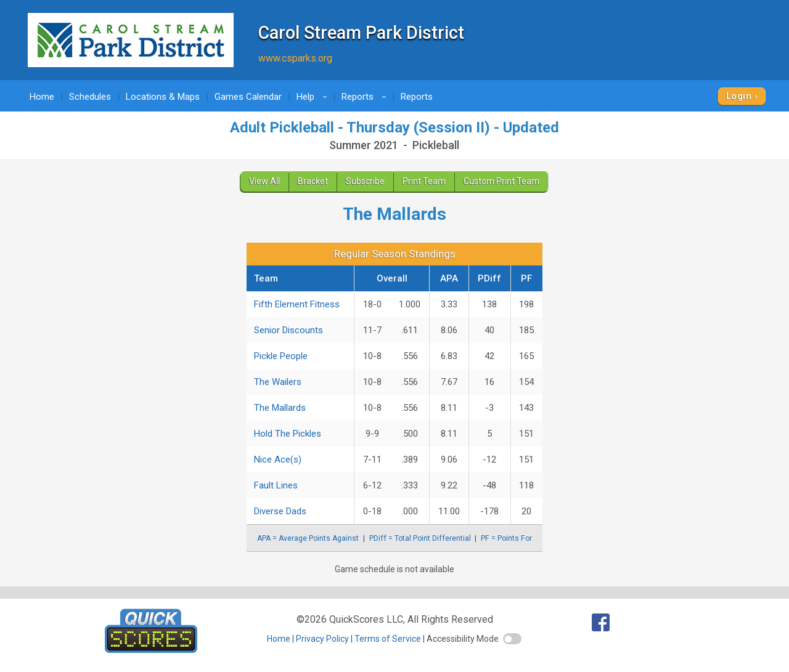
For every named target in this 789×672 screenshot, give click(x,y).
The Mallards (280, 408)
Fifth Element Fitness (297, 304)
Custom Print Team (501, 181)
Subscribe (365, 181)
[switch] (512, 639)
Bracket (313, 181)
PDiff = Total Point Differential (420, 538)
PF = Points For (506, 538)
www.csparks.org (295, 58)
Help (314, 97)
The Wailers (278, 382)
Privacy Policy (322, 639)
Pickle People (281, 356)
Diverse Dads (280, 511)
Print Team (424, 181)
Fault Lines (276, 485)
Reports (366, 97)
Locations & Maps (163, 97)
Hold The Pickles (288, 434)
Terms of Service (388, 639)
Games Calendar (248, 97)
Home (42, 97)
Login (739, 96)
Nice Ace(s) (278, 459)
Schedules (90, 97)
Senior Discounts (288, 330)
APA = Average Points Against (308, 538)
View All (264, 181)
